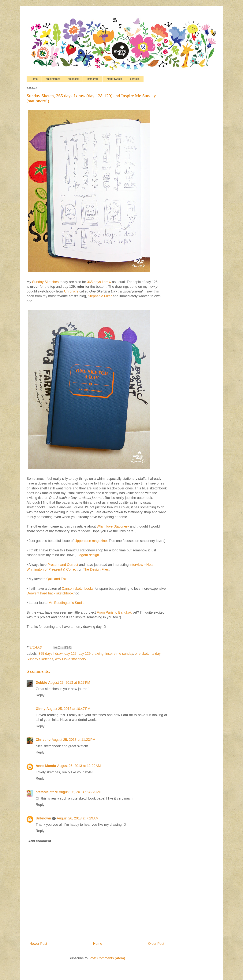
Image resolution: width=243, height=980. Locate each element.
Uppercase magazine (91, 541)
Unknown (43, 818)
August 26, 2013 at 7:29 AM (78, 818)
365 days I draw (99, 282)
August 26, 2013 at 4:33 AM (80, 792)
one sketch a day (148, 654)
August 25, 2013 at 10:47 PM (68, 709)
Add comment (40, 841)
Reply (40, 695)
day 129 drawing (91, 654)
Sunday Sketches (45, 282)
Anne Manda (46, 766)
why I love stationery (71, 659)
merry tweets (114, 79)
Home (34, 79)
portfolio (135, 79)
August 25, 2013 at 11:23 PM (74, 740)
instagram (93, 79)
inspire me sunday (119, 654)
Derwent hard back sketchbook (50, 593)
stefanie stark (47, 792)
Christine (43, 740)
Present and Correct (63, 565)
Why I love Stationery (113, 526)
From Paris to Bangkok (114, 612)
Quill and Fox (56, 579)
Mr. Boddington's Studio (66, 603)
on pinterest (53, 79)
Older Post (156, 944)
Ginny (41, 709)
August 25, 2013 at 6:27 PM (69, 683)
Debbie (41, 683)
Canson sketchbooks (78, 589)
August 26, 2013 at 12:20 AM (79, 766)
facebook (73, 79)
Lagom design (88, 555)
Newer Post (38, 944)
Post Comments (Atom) (107, 958)
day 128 (70, 654)
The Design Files (96, 569)
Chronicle (71, 291)
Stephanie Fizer (100, 296)
